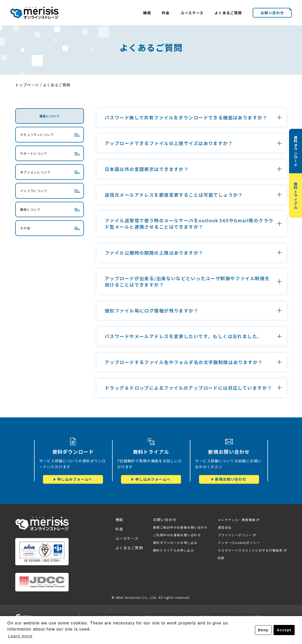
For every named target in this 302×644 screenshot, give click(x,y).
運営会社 (224, 527)
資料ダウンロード (296, 151)
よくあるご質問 (228, 13)
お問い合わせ (272, 13)
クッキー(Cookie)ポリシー (238, 543)
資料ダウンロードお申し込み (175, 543)
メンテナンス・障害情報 (236, 520)
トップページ (27, 85)
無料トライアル (296, 196)
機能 (147, 13)
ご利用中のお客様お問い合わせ (176, 535)
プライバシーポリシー (234, 535)
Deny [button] (263, 630)
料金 (166, 13)
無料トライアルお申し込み (173, 550)
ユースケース (192, 13)
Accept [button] (284, 630)
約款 (221, 558)
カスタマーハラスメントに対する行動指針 (250, 550)
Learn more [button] (20, 636)
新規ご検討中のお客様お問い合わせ (180, 527)
